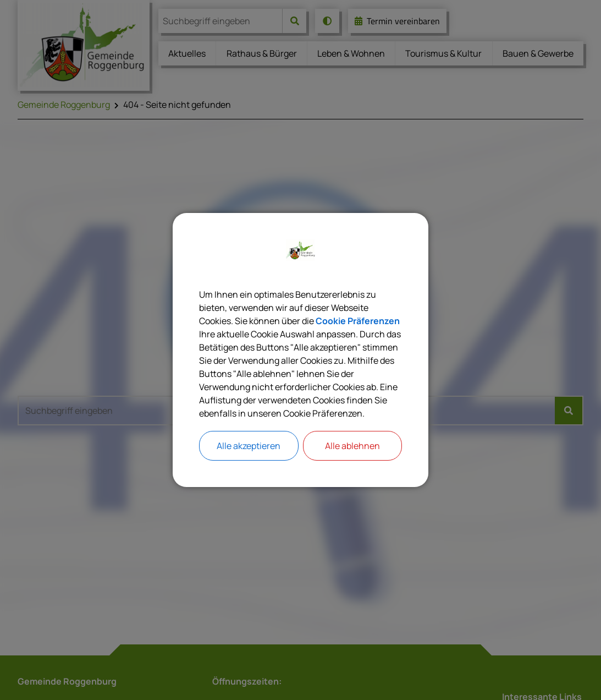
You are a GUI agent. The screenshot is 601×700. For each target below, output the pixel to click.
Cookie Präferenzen (358, 321)
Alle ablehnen (352, 446)
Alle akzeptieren (249, 446)
